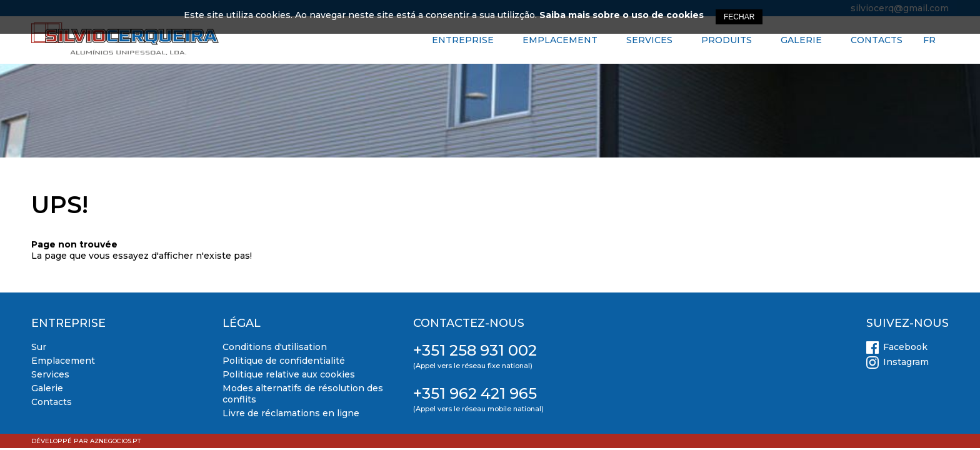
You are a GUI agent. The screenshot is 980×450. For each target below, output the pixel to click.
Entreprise (463, 40)
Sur (39, 347)
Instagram (906, 362)
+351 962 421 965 (475, 393)
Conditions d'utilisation (275, 347)
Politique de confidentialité (284, 361)
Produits (727, 40)
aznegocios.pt (115, 441)
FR (929, 40)
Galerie (801, 40)
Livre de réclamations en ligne (291, 413)
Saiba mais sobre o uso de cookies (622, 15)
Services (649, 40)
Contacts (877, 40)
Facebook (905, 347)
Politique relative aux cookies (289, 374)
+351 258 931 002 (475, 350)
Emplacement (560, 40)
